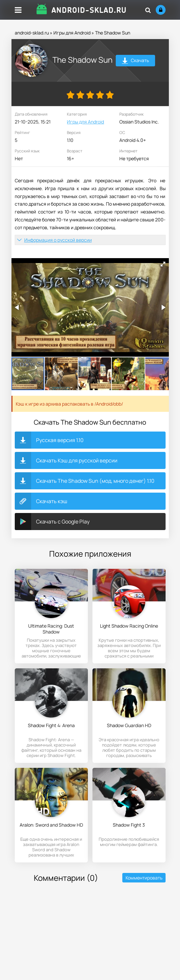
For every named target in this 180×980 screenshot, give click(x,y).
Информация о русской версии (58, 240)
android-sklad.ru (32, 33)
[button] (163, 264)
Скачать (135, 61)
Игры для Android (72, 33)
